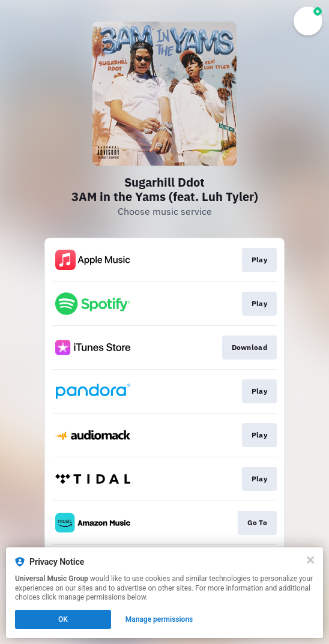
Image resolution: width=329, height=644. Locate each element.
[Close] (310, 560)
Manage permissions (159, 619)
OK (63, 619)
